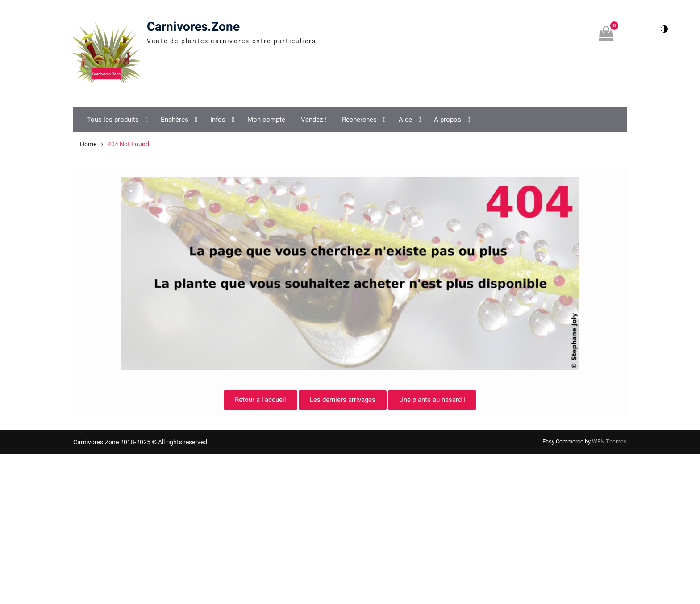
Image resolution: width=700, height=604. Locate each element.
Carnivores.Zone (193, 27)
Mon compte (266, 120)
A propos (448, 120)
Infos (218, 120)
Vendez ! (314, 120)
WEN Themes (609, 441)
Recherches (359, 120)
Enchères (175, 120)
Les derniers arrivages (343, 400)
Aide (405, 120)
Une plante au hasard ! (432, 400)
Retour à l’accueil (260, 400)
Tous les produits (113, 120)
